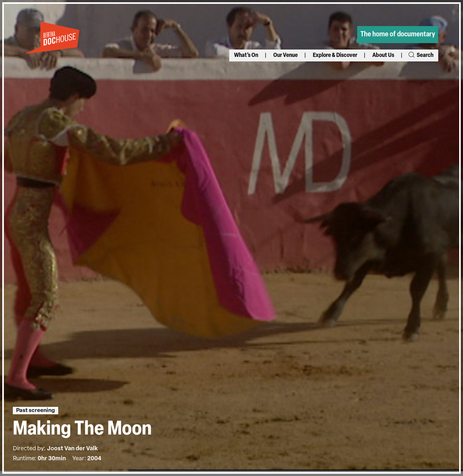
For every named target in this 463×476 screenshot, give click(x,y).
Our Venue (286, 55)
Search (421, 55)
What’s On (246, 55)
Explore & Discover (335, 55)
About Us (383, 55)
